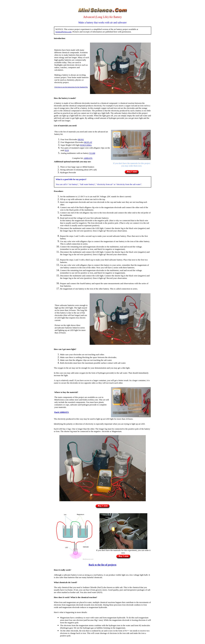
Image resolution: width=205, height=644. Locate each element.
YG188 (92, 153)
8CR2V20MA (86, 145)
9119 (67, 150)
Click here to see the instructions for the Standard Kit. (71, 87)
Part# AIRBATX (62, 412)
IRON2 (81, 139)
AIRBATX (88, 158)
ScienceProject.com (64, 32)
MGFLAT (88, 142)
